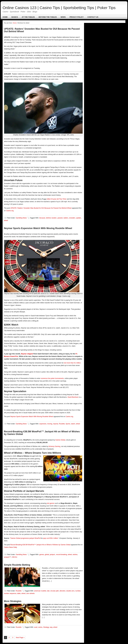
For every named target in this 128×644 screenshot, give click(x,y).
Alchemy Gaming (54, 446)
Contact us (93, 17)
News (63, 17)
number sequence (10, 593)
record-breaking (62, 555)
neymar (56, 424)
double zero (70, 591)
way (51, 627)
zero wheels (30, 593)
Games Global (60, 440)
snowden (72, 218)
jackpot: (53, 555)
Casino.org (10, 211)
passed (60, 218)
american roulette (40, 591)
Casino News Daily (10, 547)
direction (63, 591)
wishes (75, 555)
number (78, 591)
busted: (54, 218)
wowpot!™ (7, 557)
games (42, 555)
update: (79, 218)
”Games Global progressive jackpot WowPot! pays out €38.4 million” (34, 538)
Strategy (46, 627)
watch (73, 424)
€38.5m (15, 557)
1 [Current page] (5, 638)
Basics (15, 17)
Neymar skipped (27, 354)
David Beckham (73, 397)
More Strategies (13, 601)
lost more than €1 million (72, 363)
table (19, 593)
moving (50, 424)
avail (36, 627)
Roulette (62, 424)
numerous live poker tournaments (52, 378)
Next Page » (20, 638)
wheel (6, 220)
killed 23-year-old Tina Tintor (57, 199)
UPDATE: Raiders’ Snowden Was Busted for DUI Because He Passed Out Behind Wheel (41, 208)
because (42, 218)
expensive (43, 424)
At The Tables (28, 17)
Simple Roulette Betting (17, 565)
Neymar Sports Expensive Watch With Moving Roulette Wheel (38, 228)
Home (5, 17)
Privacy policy (77, 17)
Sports (68, 424)
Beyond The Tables (48, 17)
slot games (51, 503)
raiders (66, 218)
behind (48, 218)
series (40, 627)
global (47, 555)
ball (48, 591)
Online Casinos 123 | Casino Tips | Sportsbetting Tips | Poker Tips (59, 8)
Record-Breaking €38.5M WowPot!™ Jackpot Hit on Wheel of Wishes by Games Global (40, 545)
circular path (54, 591)
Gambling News (21, 218)
